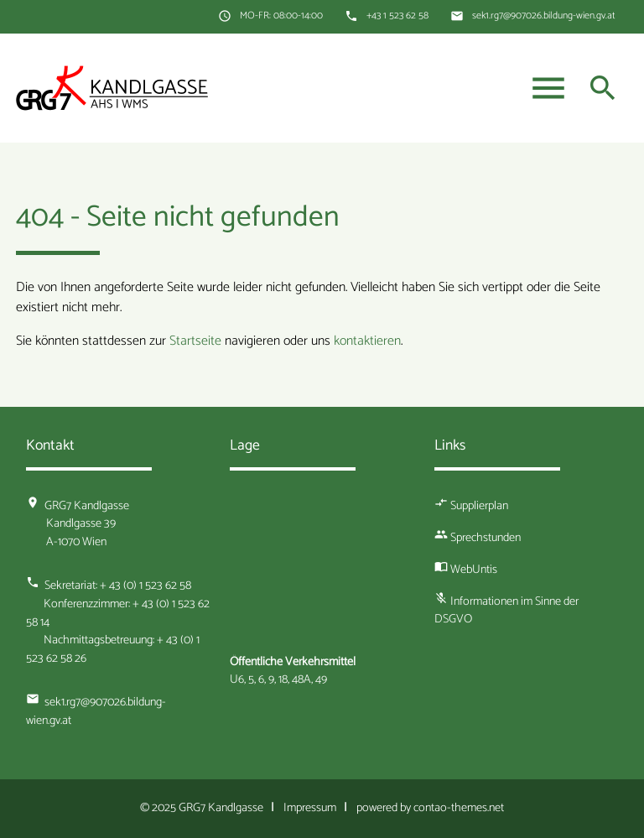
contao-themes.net (459, 808)
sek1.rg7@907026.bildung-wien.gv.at (544, 16)
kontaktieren (367, 341)
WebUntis (474, 570)
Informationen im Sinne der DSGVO (506, 611)
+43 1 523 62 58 (397, 16)
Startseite (195, 341)
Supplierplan (479, 506)
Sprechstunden (486, 538)
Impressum (310, 808)
